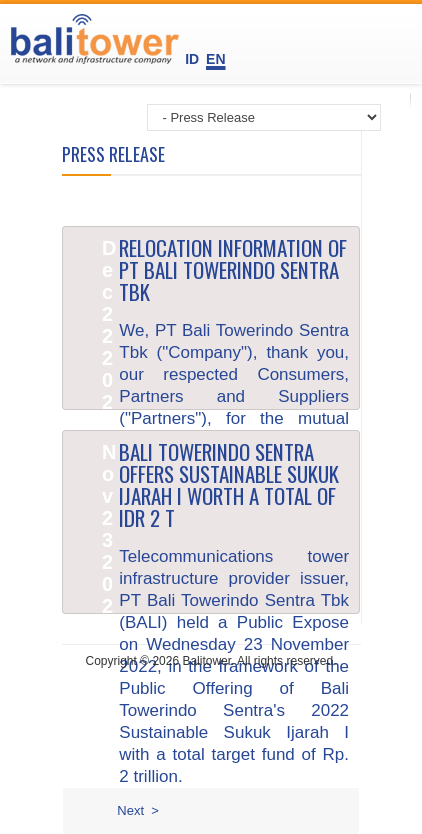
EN (215, 59)
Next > (138, 810)
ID (194, 59)
